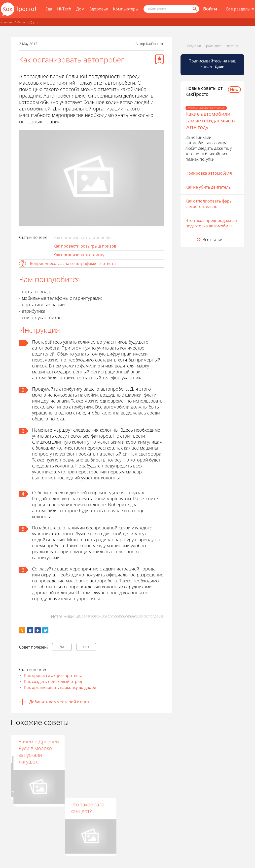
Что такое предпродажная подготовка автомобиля (211, 223)
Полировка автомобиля (209, 173)
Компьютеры (126, 9)
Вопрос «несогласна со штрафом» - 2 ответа (73, 263)
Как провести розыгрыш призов (85, 246)
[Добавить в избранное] (159, 59)
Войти (210, 9)
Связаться (231, 46)
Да (62, 647)
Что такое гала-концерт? (88, 808)
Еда (49, 9)
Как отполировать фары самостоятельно (209, 204)
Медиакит (194, 46)
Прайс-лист (212, 46)
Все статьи (213, 240)
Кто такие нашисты (82, 745)
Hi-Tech (64, 9)
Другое (34, 22)
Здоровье (99, 9)
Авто (21, 22)
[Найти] (194, 9)
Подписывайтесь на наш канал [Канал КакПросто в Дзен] (212, 64)
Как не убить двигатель (208, 187)
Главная (7, 22)
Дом (80, 9)
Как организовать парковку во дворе (60, 687)
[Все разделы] (240, 9)
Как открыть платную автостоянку (30, 748)
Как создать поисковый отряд (53, 681)
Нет (86, 647)
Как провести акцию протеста (53, 675)
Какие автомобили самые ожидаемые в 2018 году (210, 121)
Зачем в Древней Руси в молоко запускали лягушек (145, 752)
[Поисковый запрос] (171, 9)
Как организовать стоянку (79, 255)
